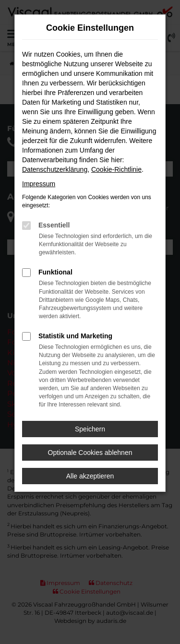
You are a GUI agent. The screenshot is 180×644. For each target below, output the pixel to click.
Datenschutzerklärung (55, 169)
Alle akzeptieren (90, 476)
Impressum (39, 184)
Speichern (90, 429)
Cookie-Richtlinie (116, 169)
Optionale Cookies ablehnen (90, 453)
